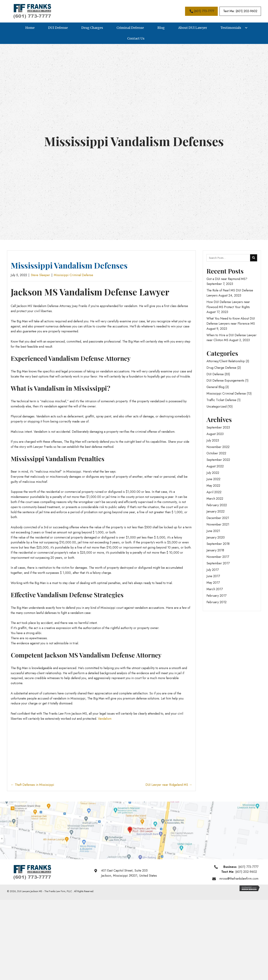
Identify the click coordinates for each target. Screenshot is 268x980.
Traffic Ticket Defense (221, 400)
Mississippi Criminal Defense (73, 275)
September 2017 (218, 563)
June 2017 (213, 576)
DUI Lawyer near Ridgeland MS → (169, 785)
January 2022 (216, 511)
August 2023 (215, 434)
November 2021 (218, 524)
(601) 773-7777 (248, 867)
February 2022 (217, 505)
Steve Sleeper (40, 275)
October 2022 (216, 453)
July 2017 (213, 570)
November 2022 (218, 447)
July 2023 (213, 440)
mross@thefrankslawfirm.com (239, 879)
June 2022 (213, 479)
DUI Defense (215, 374)
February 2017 (216, 596)
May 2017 (213, 583)
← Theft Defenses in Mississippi (32, 785)
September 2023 (218, 427)
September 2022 (218, 460)
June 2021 (213, 531)
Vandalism (105, 719)
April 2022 (214, 492)
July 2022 (213, 473)
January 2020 (216, 537)
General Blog (215, 387)
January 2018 (215, 550)
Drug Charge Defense (221, 368)
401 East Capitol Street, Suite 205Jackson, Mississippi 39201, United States (129, 873)
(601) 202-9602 (246, 872)
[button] (201, 11)
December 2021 (218, 518)
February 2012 (217, 602)
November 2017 (218, 557)
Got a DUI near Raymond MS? (227, 279)
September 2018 (218, 544)
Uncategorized (217, 407)
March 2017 (215, 589)
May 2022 (213, 486)
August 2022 (215, 466)
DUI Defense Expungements (225, 381)
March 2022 (215, 499)
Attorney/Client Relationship (226, 361)
